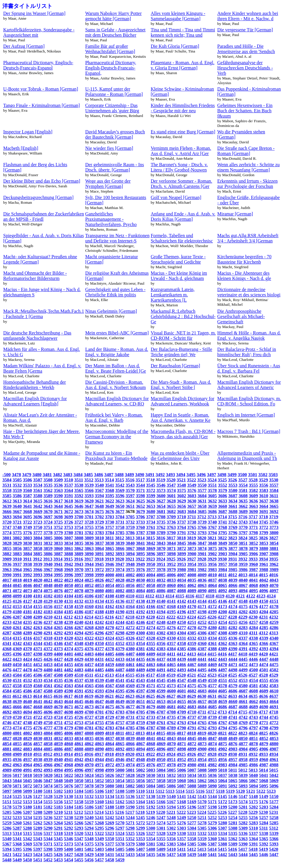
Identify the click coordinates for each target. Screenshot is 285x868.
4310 (243, 633)
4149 (253, 601)
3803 (27, 538)
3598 (140, 496)
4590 (69, 691)
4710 (192, 712)
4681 (171, 707)
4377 (99, 649)
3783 (99, 532)
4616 (58, 696)
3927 (192, 559)
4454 (58, 664)
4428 (69, 659)
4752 (69, 722)
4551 (223, 680)
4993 (48, 770)
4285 (263, 627)
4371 (38, 649)
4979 (182, 765)
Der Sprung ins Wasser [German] (34, 13)
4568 (120, 686)
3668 (27, 511)
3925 (171, 559)
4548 (192, 680)
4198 (202, 612)
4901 (212, 749)
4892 (120, 749)
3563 (58, 490)
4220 (150, 617)
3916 (79, 559)
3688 (233, 511)
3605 (212, 496)
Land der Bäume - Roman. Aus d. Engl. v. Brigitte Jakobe (117, 352)
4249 (171, 622)
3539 (89, 485)
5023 (79, 775)
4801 (17, 733)
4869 (161, 744)
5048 (58, 780)
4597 (140, 691)
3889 (79, 554)
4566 (99, 686)
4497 (223, 670)
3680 (151, 511)
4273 (140, 627)
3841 (140, 543)
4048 (48, 585)
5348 (89, 839)
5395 (17, 849)
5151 (7, 802)
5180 (27, 807)
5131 (79, 796)
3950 (151, 564)
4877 (243, 744)
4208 (27, 617)
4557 (7, 686)
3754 (79, 527)
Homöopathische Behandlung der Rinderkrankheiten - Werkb (35, 385)
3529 (263, 480)
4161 (99, 606)
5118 (220, 791)
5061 (192, 780)
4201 (233, 612)
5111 (150, 791)
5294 (89, 828)
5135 (120, 796)
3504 (7, 480)
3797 (243, 532)
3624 (130, 501)
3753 (69, 527)
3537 (69, 485)
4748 (27, 722)
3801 (7, 538)
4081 (110, 591)
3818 (181, 538)
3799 (263, 532)
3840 (130, 543)
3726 (69, 522)
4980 (192, 765)
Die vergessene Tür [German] (245, 30)
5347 (79, 839)
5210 (58, 812)
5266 (79, 823)
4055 (120, 585)
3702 (99, 517)
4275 (161, 627)
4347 (69, 643)
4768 (233, 722)
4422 (7, 659)
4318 (48, 638)
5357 (182, 839)
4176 (253, 606)
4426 (48, 659)
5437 (171, 854)
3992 (27, 575)
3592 (79, 496)
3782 (89, 532)
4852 (263, 738)
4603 (202, 691)
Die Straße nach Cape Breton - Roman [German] (246, 151)
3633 (223, 501)
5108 (120, 791)
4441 (202, 659)
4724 (58, 717)
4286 (274, 627)
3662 (243, 506)
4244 (120, 622)
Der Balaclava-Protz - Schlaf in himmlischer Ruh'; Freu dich (247, 352)
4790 (182, 728)
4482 (69, 670)
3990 (7, 575)
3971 (89, 569)
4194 (161, 612)
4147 (233, 601)
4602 (192, 691)
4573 (171, 686)
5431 (110, 854)
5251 (202, 817)
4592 (89, 691)
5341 (17, 839)
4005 (161, 575)
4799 (274, 728)
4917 (99, 754)
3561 (38, 490)
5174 (243, 802)
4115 (180, 596)
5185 (79, 807)
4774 (17, 728)
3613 (17, 501)
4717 (263, 712)
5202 (253, 807)
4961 (274, 759)
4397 (27, 654)
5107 (110, 791)
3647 (89, 506)
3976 (140, 569)
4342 (17, 643)
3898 (171, 554)
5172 (223, 802)
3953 (182, 564)
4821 (222, 733)
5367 (7, 844)
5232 (7, 817)
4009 (202, 575)
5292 (69, 828)
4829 (27, 738)
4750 (48, 722)
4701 (99, 712)
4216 (109, 617)
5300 (151, 828)
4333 (202, 638)
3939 (38, 564)
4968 (69, 765)
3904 (233, 554)
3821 (212, 538)
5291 (58, 828)
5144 (212, 796)
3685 (202, 511)
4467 (192, 664)
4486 (110, 670)
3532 (17, 485)
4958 (243, 759)
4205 (274, 612)
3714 (222, 517)
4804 (48, 733)
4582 (263, 686)
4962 (7, 765)
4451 (27, 664)
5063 (212, 780)
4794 (223, 728)
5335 (233, 833)
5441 (212, 854)
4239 (69, 622)
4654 (171, 701)
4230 (253, 617)
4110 (130, 596)
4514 (120, 675)
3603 (192, 496)
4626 (161, 696)
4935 (7, 759)
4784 (120, 728)
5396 (27, 849)
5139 (161, 796)
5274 (161, 823)
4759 (140, 722)
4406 (120, 654)
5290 (48, 828)
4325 (120, 638)
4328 (151, 638)
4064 (212, 585)
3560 (27, 490)
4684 (202, 707)
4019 (27, 580)
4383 (161, 649)
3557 (274, 485)
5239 (79, 817)
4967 (58, 765)
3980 (182, 569)
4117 (200, 596)
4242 (99, 622)
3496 (201, 474)
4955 (212, 759)
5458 (110, 860)
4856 (27, 744)
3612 (7, 501)
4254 (223, 622)
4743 (253, 717)
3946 (110, 564)
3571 (140, 490)
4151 (274, 601)
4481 (58, 670)
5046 (38, 780)
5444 (243, 854)
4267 (79, 627)
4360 (202, 643)
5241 (99, 817)
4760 (151, 722)
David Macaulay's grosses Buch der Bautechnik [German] (115, 134)
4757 (120, 722)
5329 (171, 833)
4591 (79, 691)
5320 (79, 833)
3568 (110, 490)
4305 (192, 633)
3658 (202, 506)
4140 (161, 601)
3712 (202, 517)
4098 (7, 596)
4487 (120, 670)
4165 (140, 606)
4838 (120, 738)
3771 (253, 527)
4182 (38, 612)
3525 (222, 480)
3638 (274, 501)
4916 (89, 754)
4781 (89, 728)
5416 (232, 849)
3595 (110, 496)
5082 (130, 786)
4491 (161, 670)
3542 (120, 485)
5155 (48, 802)
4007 (182, 575)
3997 (79, 575)
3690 (253, 511)
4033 (171, 580)
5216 (120, 812)
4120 (230, 596)
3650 (120, 506)
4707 (161, 712)
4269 (99, 627)
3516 (130, 480)
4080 (99, 591)
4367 (274, 643)
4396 (17, 654)
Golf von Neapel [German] (176, 197)
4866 (130, 744)
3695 (27, 517)
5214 (99, 812)
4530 (7, 680)
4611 (7, 696)
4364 (243, 643)
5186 (89, 807)
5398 (48, 849)
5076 (69, 786)
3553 (233, 485)
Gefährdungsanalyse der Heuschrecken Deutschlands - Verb (245, 68)
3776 (27, 532)
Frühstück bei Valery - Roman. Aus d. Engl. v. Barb (114, 418)
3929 (212, 559)
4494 (192, 670)
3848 (212, 543)
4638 (7, 701)
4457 (89, 664)
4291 (48, 633)
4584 (7, 691)
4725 (69, 717)
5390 (243, 844)
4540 (110, 680)
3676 (110, 511)
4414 (202, 654)
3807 (69, 538)
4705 (140, 712)
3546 (161, 485)
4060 (171, 585)
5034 (192, 775)
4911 (37, 754)
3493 (170, 474)
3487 (109, 474)
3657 (192, 506)
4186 (79, 612)
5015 (274, 770)
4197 (192, 612)
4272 (130, 627)
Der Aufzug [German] (24, 46)
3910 (17, 559)
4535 (58, 680)
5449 (17, 860)
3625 (140, 501)
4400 (58, 654)
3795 (223, 532)
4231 (263, 617)
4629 (192, 696)
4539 (99, 680)
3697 (48, 517)
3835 (79, 543)
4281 (223, 627)
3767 (212, 527)
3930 (222, 559)
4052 (89, 585)
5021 (58, 775)
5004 (161, 770)
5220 (161, 812)
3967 (48, 569)
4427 (58, 659)
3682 (171, 511)
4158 (69, 606)
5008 (202, 770)
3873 (192, 548)
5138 (151, 796)
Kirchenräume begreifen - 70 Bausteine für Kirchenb (244, 259)
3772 (263, 527)
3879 (253, 548)
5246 (151, 817)
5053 (110, 780)
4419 (253, 654)
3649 (110, 506)
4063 (202, 585)
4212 (68, 617)
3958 (233, 564)
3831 (38, 543)
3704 (120, 517)
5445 (253, 854)
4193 (151, 612)
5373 (69, 844)
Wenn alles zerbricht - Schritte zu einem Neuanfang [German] (249, 167)
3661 (233, 506)
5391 (253, 844)
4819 (202, 733)
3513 (99, 480)
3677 (120, 511)
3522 (192, 480)
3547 (171, 485)
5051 (89, 780)
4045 (17, 585)
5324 (120, 833)
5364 (253, 839)
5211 (68, 812)
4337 (243, 638)
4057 (140, 585)
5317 (48, 833)
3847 (202, 543)
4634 (243, 696)
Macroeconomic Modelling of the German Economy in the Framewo (117, 437)
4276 (171, 627)
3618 (69, 501)
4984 (233, 765)
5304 (192, 828)
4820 (212, 733)
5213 (89, 812)
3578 (212, 490)
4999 (110, 770)
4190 (120, 612)
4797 (253, 728)
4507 (48, 675)
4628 (181, 696)
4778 (58, 728)
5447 (274, 854)
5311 (263, 828)
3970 (79, 569)
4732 (140, 717)
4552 (233, 680)
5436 (161, 854)
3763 (171, 527)
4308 (223, 633)
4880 (274, 744)
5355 (161, 839)
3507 (38, 480)
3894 (130, 554)
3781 (79, 532)
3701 (89, 517)
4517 (150, 675)
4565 (89, 686)
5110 (140, 791)
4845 (192, 738)
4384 (171, 649)
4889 (89, 749)
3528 (253, 480)
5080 (110, 786)
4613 (27, 696)
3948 (130, 564)
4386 (192, 649)
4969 (79, 765)
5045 (27, 780)
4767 (223, 722)
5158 (79, 802)
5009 (212, 770)
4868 (151, 744)
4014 (253, 575)
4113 (160, 596)
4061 (182, 585)
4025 (89, 580)
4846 (202, 738)
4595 (120, 691)
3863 (89, 548)
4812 (130, 733)
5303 (182, 828)
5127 (38, 796)
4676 (120, 707)
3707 (151, 517)
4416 (222, 654)
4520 (181, 675)
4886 (58, 749)
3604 (202, 496)
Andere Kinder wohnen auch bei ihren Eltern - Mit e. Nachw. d (248, 16)
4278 (192, 627)
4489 (140, 670)
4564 (79, 686)
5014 (263, 770)
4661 (243, 701)
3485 (88, 474)
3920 (120, 559)
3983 (212, 569)
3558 (7, 490)
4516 (140, 675)
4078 (79, 591)
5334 (223, 833)
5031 (161, 775)
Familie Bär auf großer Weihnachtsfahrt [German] (110, 49)
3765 (192, 527)
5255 (243, 817)
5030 (151, 775)
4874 (212, 744)
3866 (120, 548)
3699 (69, 517)
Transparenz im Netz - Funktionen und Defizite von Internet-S (117, 238)
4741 (233, 717)
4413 (192, 654)
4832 (58, 738)
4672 (79, 707)
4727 (89, 717)
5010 (223, 770)
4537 (79, 680)
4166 (151, 606)
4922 (150, 754)
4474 (263, 664)
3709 (171, 517)
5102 (58, 791)
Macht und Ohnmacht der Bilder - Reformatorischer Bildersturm (35, 276)
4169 (182, 606)
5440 (202, 854)
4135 (110, 601)
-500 (7, 474)
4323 (99, 638)
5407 (140, 849)
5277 (192, 823)
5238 (69, 817)
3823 (232, 538)
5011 (233, 770)
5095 (263, 786)
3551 (212, 485)
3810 (99, 538)
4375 (79, 649)
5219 (150, 812)
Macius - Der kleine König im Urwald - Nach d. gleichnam (179, 276)
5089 (202, 786)
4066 (233, 585)
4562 (58, 686)
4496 (212, 670)
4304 (182, 633)
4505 (27, 675)
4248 (161, 622)
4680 (161, 707)
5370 (38, 844)
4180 (17, 612)
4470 (223, 664)
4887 (69, 749)
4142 (182, 601)
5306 (212, 828)
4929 (222, 754)
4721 (27, 717)
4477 (17, 670)
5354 (151, 839)
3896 (151, 554)
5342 (27, 839)
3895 (140, 554)
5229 (253, 812)
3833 (58, 543)
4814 (150, 733)
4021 (48, 580)
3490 (140, 474)
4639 (17, 701)
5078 (89, 786)
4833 (69, 738)
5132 (89, 796)
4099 (17, 596)
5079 (99, 786)
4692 (7, 712)
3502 (263, 474)
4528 (263, 675)
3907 (263, 554)
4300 (140, 633)
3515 (120, 480)
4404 (99, 654)
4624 (140, 696)
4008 (192, 575)
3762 (161, 527)
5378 (120, 844)
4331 (182, 638)
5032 (171, 775)
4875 (223, 744)
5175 (253, 802)
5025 (99, 775)
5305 (202, 828)
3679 (140, 511)
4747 (17, 722)
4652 (151, 701)
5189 (120, 807)
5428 (79, 854)
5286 (7, 828)
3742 (233, 522)
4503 (7, 675)
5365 (263, 839)
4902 (223, 749)
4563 (69, 686)
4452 (38, 664)
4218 (130, 617)
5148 (253, 796)
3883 (17, 554)
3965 (27, 569)
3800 (274, 532)
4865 (120, 744)
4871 (182, 744)
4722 (38, 717)
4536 (69, 680)
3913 (48, 559)
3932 (243, 559)
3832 (48, 543)
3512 (89, 480)
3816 (161, 538)
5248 (171, 817)
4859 (58, 744)
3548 (182, 485)
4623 (130, 696)
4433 (120, 659)
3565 (79, 490)
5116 (200, 791)
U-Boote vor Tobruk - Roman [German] (41, 89)
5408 (151, 849)
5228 (243, 812)
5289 (38, 828)
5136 (130, 796)
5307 (223, 828)
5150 (274, 796)
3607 (233, 496)
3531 (7, 485)
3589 (48, 496)
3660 (223, 506)
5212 (79, 812)
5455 (79, 860)
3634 (233, 501)
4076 (58, 591)
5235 (38, 817)
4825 (263, 733)
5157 (69, 802)
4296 (99, 633)
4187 (89, 612)
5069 (274, 780)
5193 (161, 807)
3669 (38, 511)
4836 (99, 738)
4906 (263, 749)
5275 (171, 823)
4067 (243, 585)
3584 (274, 490)
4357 (171, 643)
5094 (253, 786)
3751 (48, 527)
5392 (263, 844)
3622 (110, 501)
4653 (161, 701)
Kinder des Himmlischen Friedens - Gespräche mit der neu (183, 108)
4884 (38, 749)
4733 (151, 717)
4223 (181, 617)
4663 (263, 701)
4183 (48, 612)
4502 (274, 670)
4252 (202, 622)
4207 (17, 617)
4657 (202, 701)
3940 (48, 564)
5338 (263, 833)
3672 (69, 511)
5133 (99, 796)
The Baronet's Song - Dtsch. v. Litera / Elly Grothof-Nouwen (179, 167)
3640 (17, 506)
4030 (140, 580)
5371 (48, 844)
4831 (48, 738)
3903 (223, 554)
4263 (38, 627)
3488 (119, 474)
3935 (274, 559)
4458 (99, 664)
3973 (110, 569)
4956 (223, 759)
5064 (223, 780)
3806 (58, 538)
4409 (151, 654)
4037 (212, 580)
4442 (212, 659)
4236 (38, 622)
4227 (222, 617)
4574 (182, 686)
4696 (48, 712)
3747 (7, 527)
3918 (99, 559)
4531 (17, 680)
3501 (253, 474)
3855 (7, 548)
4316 (27, 638)
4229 (243, 617)
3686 (212, 511)
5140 (171, 796)
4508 (58, 675)
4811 (120, 733)
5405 (120, 849)
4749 (38, 722)
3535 (48, 485)
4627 (171, 696)
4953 (192, 759)
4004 (151, 575)
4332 (192, 638)
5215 (109, 812)
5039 (243, 775)
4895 (151, 749)
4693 (17, 712)
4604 (212, 691)
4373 (58, 649)
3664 (263, 506)
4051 (79, 585)
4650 (130, 701)
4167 (161, 606)
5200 (233, 807)
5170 (202, 802)
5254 (233, 817)
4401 (69, 654)
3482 (57, 474)
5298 (130, 828)
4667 (27, 707)
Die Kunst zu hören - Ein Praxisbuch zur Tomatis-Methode (116, 456)
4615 (48, 696)
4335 (223, 638)
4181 (27, 612)
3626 (151, 501)
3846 (192, 543)
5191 (140, 807)
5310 (253, 828)
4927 (202, 754)
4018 (17, 580)
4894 (140, 749)
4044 (7, 585)
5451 (38, 860)
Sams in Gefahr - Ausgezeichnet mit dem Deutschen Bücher (115, 32)
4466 (182, 664)
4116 (190, 596)
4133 (89, 601)
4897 (171, 749)
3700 (79, 517)
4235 (27, 622)
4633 (232, 696)
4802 (27, 733)
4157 (58, 606)
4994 (58, 770)
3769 (233, 527)
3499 (232, 474)
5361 (223, 839)
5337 (253, 833)
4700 (89, 712)
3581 (243, 490)
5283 (253, 823)
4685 (212, 707)
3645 (69, 506)
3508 (48, 480)
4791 (192, 728)
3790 (171, 532)
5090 (212, 786)
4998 (99, 770)
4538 (89, 680)
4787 (151, 728)
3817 (171, 538)
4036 (202, 580)
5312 (274, 828)
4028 (120, 580)
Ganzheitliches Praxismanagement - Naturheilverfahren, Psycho (111, 219)
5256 (253, 817)
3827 (274, 538)
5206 (17, 812)
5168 (182, 802)
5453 (58, 860)
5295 (99, 828)
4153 (17, 606)
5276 (182, 823)
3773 (274, 527)
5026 (110, 775)
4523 (212, 675)
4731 (130, 717)
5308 (233, 828)
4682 (182, 707)
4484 (89, 670)
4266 (69, 627)
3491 (150, 474)
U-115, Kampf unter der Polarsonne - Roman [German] (114, 92)
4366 (263, 643)
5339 (274, 833)
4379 (120, 649)
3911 (27, 559)
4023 (69, 580)
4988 (274, 765)
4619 (89, 696)
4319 (58, 638)
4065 (223, 585)
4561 (48, 686)
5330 (182, 833)
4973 (120, 765)
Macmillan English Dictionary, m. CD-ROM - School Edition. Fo (249, 401)
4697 (58, 712)
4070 (274, 585)
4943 (89, 759)
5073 (38, 786)
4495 (202, 670)
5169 (192, 802)
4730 (120, 717)
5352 (130, 839)
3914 (58, 559)
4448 (274, 659)
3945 (99, 564)
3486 (98, 474)
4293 (69, 633)
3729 (99, 522)
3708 (161, 517)
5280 (223, 823)
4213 (79, 617)
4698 (69, 712)
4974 (130, 765)
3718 (263, 517)
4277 (182, 627)
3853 (263, 543)
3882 (7, 554)
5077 (79, 786)
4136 (120, 601)
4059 (161, 585)
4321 (79, 638)
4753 (79, 722)
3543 (130, 485)
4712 (212, 712)
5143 (202, 796)
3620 (89, 501)
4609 (263, 691)
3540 (99, 485)
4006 (171, 575)
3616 (48, 501)
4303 (171, 633)
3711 (192, 517)
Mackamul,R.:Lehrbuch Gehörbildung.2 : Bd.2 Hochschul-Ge (183, 316)
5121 (251, 791)
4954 (202, 759)
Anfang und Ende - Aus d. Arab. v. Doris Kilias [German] (183, 216)
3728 (89, 522)
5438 (182, 854)
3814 (140, 538)
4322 (89, 638)
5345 (58, 839)
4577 (212, 686)
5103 (69, 791)
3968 (58, 569)
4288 (17, 633)
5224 (202, 812)
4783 (110, 728)
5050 (79, 780)
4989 (7, 770)
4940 (58, 759)
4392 (253, 649)
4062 (192, 585)
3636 (253, 501)
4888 (79, 749)
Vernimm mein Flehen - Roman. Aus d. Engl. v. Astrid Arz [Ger (181, 151)
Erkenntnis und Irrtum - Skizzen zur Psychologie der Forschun (248, 184)
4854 (7, 744)
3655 (171, 506)
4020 (38, 580)
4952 (182, 759)
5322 (99, 833)
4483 (79, 670)
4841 (151, 738)
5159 (89, 802)
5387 (212, 844)
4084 (140, 591)
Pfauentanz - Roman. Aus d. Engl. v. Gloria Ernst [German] (183, 65)
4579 (233, 686)
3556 (263, 485)
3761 (151, 527)
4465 (171, 664)
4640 (27, 701)
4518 (161, 675)
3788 (151, 532)
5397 (38, 849)
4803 (38, 733)
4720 (17, 717)
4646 (89, 701)
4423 (17, 659)
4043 (274, 580)
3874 (202, 548)
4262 (27, 627)
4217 (120, 617)
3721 (17, 522)
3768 (223, 527)
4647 (99, 701)
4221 (161, 617)
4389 (223, 649)
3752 (58, 527)
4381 (140, 649)
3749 (27, 527)
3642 (38, 506)
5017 (17, 775)
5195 (182, 807)
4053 (99, 585)
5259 (7, 823)
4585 (17, 691)
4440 (192, 659)
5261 (27, 823)
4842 (161, 738)
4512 (99, 675)
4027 (110, 580)
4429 (79, 659)
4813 (140, 733)
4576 (202, 686)
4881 (7, 749)
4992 (38, 770)
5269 (110, 823)
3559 (17, 490)
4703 (120, 712)
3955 (202, 564)
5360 (212, 839)
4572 (161, 686)
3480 (37, 474)
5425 (48, 854)
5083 (140, 786)
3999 (99, 575)
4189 (110, 612)
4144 (202, 601)
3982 (202, 569)
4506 (38, 675)
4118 (210, 596)
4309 (233, 633)
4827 (7, 738)
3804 (38, 538)
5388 (223, 844)
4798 (263, 728)
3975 (130, 569)
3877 (233, 548)
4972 (110, 765)
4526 (243, 675)
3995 (58, 575)
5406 (130, 849)
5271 (130, 823)
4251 (192, 622)
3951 (161, 564)
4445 (243, 659)
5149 (263, 796)
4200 (223, 612)
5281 (233, 823)
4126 (17, 601)
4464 (161, 664)
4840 (140, 738)
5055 (130, 780)
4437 (161, 659)
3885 (38, 554)
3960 (253, 564)
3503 (273, 474)
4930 (232, 754)
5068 (263, 780)
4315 (17, 638)
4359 (192, 643)
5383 (171, 844)
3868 (140, 548)
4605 (223, 691)
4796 (243, 728)
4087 (171, 591)
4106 (89, 596)
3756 (99, 527)
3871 (171, 548)
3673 (79, 511)
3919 (109, 559)
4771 (263, 722)
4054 (110, 585)
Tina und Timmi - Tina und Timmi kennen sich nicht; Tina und (183, 32)
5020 (48, 775)
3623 (120, 501)
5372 (58, 844)
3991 (17, 575)
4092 (223, 591)
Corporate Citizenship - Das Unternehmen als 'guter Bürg (112, 108)
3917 (89, 559)
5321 (89, 833)
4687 (233, 707)
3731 (120, 522)
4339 (263, 638)
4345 (48, 643)
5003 (151, 770)
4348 (79, 643)
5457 (99, 860)
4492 (171, 670)
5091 (223, 786)
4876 (233, 744)
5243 (120, 817)
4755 (99, 722)
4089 (192, 591)
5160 (99, 802)
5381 (151, 844)
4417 (232, 654)
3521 (181, 480)
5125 (17, 796)
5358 (192, 839)
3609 (253, 496)
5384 (182, 844)
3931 (232, 559)
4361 (212, 643)
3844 (171, 543)
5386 (202, 844)
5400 (69, 849)
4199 (212, 612)
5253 (223, 817)
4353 (130, 643)
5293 (79, 828)
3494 (181, 474)
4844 (182, 738)
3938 (27, 564)
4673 (89, 707)
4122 (251, 596)
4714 (232, 712)
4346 (58, 643)
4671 (69, 707)
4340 (274, 638)
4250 (182, 622)
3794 (212, 532)
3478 (17, 474)
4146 (223, 601)
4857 (38, 744)
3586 (17, 496)
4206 (7, 617)
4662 (253, 701)
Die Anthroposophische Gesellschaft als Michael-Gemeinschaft (241, 316)
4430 (89, 659)
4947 (130, 759)
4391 (243, 649)
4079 (89, 591)
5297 (120, 828)
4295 (89, 633)
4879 (263, 744)
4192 (140, 612)
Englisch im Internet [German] (246, 415)
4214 (89, 617)
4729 (110, 717)
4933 (263, 754)
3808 (79, 538)
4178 (274, 606)
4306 (202, 633)
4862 (89, 744)
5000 (120, 770)
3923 (150, 559)
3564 (69, 490)
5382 (161, 844)
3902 (212, 554)
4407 (130, 654)
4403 (89, 654)
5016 (7, 775)
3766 (202, 527)
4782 (99, 728)
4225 (202, 617)
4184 (58, 612)
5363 (243, 839)
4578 (223, 686)
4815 (161, 733)
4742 (243, 717)
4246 (140, 622)
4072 (17, 591)
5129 (58, 796)
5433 (130, 854)
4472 (243, 664)
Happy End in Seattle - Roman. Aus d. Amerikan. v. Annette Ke (181, 418)
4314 (7, 638)
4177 (263, 606)
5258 (274, 817)
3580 (233, 490)
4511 (89, 675)
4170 (192, 606)
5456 (89, 860)
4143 (192, 601)
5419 (263, 849)
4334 (212, 638)
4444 (233, 659)
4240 (79, 622)
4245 (130, 622)
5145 (223, 796)
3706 (140, 517)
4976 (151, 765)
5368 (17, 844)
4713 (222, 712)
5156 (58, 802)
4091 (212, 591)
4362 (223, 643)
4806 (69, 733)
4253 (212, 622)
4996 (79, 770)
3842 (151, 543)
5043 (7, 780)
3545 (151, 485)
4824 (253, 733)
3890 (89, 554)
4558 (17, 686)
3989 (274, 569)
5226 (222, 812)
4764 (192, 722)
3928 (202, 559)
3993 (38, 575)
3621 (99, 501)
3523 (202, 480)
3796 (233, 532)
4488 (130, 670)
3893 (120, 554)
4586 (27, 691)
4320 (69, 638)
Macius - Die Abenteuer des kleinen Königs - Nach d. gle (244, 276)
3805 (48, 538)
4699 (79, 712)
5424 (38, 854)
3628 (171, 501)
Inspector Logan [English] (28, 132)
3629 (182, 501)
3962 (274, 564)
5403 (99, 849)
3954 (192, 564)
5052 (99, 780)
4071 (7, 591)
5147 (243, 796)
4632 (222, 696)
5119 (230, 791)
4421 (274, 654)
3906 (253, 554)
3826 (263, 538)
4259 (274, 622)
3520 (171, 480)
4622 (120, 696)
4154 (27, 606)
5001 (130, 770)
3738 (192, 522)
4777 (48, 728)
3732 (130, 522)
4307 (212, 633)
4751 (58, 722)
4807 (79, 733)
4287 (7, 633)
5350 (110, 839)
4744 (263, 717)
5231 (274, 812)
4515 (130, 675)
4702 (110, 712)
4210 (48, 617)
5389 (233, 844)
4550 (212, 680)
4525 (232, 675)
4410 (161, 654)
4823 (243, 733)
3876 (223, 548)
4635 (253, 696)
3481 (47, 474)
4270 (110, 627)
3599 (151, 496)
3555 (253, 485)
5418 (253, 849)
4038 (223, 580)
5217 (130, 812)
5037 (223, 775)
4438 (171, 659)
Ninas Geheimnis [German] (111, 311)
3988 (263, 569)
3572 (151, 490)
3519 (161, 480)
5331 (192, 833)
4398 (38, 654)
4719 (7, 717)
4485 (99, 670)
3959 (243, 564)
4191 (130, 612)
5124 (7, 796)
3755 (89, 527)
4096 (263, 591)
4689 (253, 707)
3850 (233, 543)
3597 (130, 496)
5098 (17, 791)
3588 (38, 496)
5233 (17, 817)
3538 (79, 485)
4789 (171, 728)
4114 (170, 596)
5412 (192, 849)
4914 (68, 754)
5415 (222, 849)
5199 (223, 807)
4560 (38, 686)
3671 (58, 511)
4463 (151, 664)
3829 (17, 543)
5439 (192, 854)
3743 (243, 522)
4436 (151, 659)
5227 (232, 812)
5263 (48, 823)
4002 (130, 575)
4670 (58, 707)
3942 (69, 564)
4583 (274, 686)
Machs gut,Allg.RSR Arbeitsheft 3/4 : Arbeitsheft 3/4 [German (248, 238)
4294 (79, 633)
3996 (69, 575)
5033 (182, 775)
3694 (17, 517)
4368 (7, 649)
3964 (17, 569)
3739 (202, 522)
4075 (48, 591)
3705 (130, 517)
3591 (69, 496)
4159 (79, 606)
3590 (58, 496)
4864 (110, 744)
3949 (140, 564)
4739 (212, 717)
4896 (161, 749)
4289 (27, 633)
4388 (212, 649)
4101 (38, 596)
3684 (192, 511)
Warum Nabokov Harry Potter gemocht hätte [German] (113, 16)
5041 (263, 775)
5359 (202, 839)
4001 (120, 575)
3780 (69, 532)
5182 (48, 807)
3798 (253, 532)
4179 (7, 612)
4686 (223, 707)
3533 (27, 485)
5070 (7, 786)
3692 (274, 511)
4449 (7, 664)
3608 (243, 496)
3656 (182, 506)
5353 (140, 839)
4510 (79, 675)
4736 (182, 717)
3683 (182, 511)
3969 (69, 569)
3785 (120, 532)
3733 (140, 522)
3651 (130, 506)
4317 (38, 638)
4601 (182, 691)
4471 (233, 664)
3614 (27, 501)
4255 (233, 622)
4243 (110, 622)
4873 (202, 744)
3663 (253, 506)
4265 (58, 627)
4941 (69, 759)
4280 (212, 627)
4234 (17, 622)
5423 (27, 854)
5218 (140, 812)
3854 (274, 543)
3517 (140, 480)
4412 (181, 654)
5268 (99, 823)
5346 (69, 839)
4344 (38, 643)
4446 (253, 659)
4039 (233, 580)
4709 (182, 712)
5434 (140, 854)
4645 (79, 701)
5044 (17, 780)
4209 (38, 617)
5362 (233, 839)
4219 (140, 617)
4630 (202, 696)
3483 (68, 474)
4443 (223, 659)
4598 (151, 691)
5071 (17, 786)
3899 (182, 554)
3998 (89, 575)
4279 (202, 627)
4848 (223, 738)
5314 (17, 833)
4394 (274, 649)
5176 (263, 802)
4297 (110, 633)
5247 (161, 817)
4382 (151, 649)
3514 (109, 480)
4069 (263, 585)
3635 (243, 501)
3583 (263, 490)
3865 (110, 548)
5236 (48, 817)
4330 (171, 638)
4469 (212, 664)
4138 (140, 601)
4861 (79, 744)
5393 (274, 844)
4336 (233, 638)
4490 (151, 670)
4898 (182, 749)
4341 (7, 643)
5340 (7, 839)
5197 (202, 807)
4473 (253, 664)
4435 (140, 659)
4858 (48, 744)
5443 (233, 854)
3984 (223, 569)
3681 (161, 511)
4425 (38, 659)
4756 (110, 722)
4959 (253, 759)
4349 (89, 643)
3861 (69, 548)
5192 (151, 807)
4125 (7, 601)
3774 (7, 532)
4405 (110, 654)
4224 (192, 617)
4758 (130, 722)
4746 (7, 722)
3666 (7, 511)
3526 (232, 480)
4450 (17, 664)
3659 (212, 506)
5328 (161, 833)
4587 (38, 691)
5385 (192, 844)
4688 (243, 707)
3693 (7, 517)
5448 (7, 860)
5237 (58, 817)
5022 (69, 775)
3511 (79, 480)
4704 (130, 712)
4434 (130, 659)
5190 (130, 807)
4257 (253, 622)
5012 (243, 770)
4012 (232, 575)
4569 (130, 686)
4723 (48, 717)
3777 (38, 532)
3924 (161, 559)
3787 (140, 532)
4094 (243, 591)
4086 (161, 591)
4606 (233, 691)
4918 (109, 754)
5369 (27, 844)
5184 (69, 807)
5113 (170, 791)
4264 (48, 627)
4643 (58, 701)
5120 (240, 791)
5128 (48, 796)
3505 (17, 480)
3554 (243, 485)
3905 (243, 554)
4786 (140, 728)
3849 (223, 543)
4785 (130, 728)
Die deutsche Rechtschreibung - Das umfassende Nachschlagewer (37, 336)
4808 (89, 733)
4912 (48, 754)
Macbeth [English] (21, 148)
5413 (202, 849)
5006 (182, 770)
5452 (48, 860)
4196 (182, 612)
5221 (171, 812)
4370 (27, 649)
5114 (180, 791)
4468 (202, 664)
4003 (140, 575)
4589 (58, 691)
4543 (140, 680)
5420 (274, 849)
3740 (212, 522)
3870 (161, 548)
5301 (161, 828)
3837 (99, 543)
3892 (110, 554)
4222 (171, 617)
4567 (110, 686)
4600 (171, 691)
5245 (140, 817)
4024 (79, 580)
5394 (7, 849)
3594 (99, 496)
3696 (38, 517)
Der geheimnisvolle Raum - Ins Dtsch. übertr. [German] (115, 167)
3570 (130, 490)
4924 (171, 754)
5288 (27, 828)
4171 (202, 606)
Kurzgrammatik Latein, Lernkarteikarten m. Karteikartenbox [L (173, 295)
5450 (27, 860)
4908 (7, 754)
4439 (182, 659)
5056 (140, 780)
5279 (212, 823)
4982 (212, 765)
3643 (48, 506)
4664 (274, 701)
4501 (263, 670)
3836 (89, 543)
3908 (274, 554)
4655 (182, 701)
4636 (263, 696)
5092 (233, 786)
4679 (151, 707)
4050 (69, 585)
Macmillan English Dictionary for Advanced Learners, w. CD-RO (117, 401)
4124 (271, 596)
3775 (17, 532)
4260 (7, 627)
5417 (243, 849)
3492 (160, 474)
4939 (48, 759)
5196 (192, 807)
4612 (17, 696)
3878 (243, 548)
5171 (212, 802)
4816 (171, 733)
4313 (274, 633)
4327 (140, 638)
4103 (58, 596)
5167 (171, 802)
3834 (69, 543)
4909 (17, 754)
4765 (202, 722)
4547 (182, 680)
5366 (274, 839)
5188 (110, 807)
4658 (212, 701)
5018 (27, 775)
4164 (130, 606)
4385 (182, 649)
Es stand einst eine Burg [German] (183, 132)
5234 (27, 817)
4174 (233, 606)
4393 (263, 649)
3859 (48, 548)
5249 (182, 817)
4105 (79, 596)
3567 (99, 490)
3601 (171, 496)
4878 (253, 744)
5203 (263, 807)
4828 (17, 738)
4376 (89, 649)
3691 (263, 511)
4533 (38, 680)
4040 (243, 580)
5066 (243, 780)
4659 (223, 701)
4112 (150, 596)
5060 (182, 780)
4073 (27, 591)
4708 (171, 712)
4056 (130, 585)
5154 (38, 802)
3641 (27, 506)
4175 (243, 606)
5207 (27, 812)
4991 (27, 770)
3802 (17, 538)
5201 (243, 807)
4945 (110, 759)
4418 (243, 654)
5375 (89, 844)
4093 (233, 591)
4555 (263, 680)
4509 (69, 675)
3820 (202, 538)
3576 (192, 490)
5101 (48, 791)
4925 (181, 754)
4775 (27, 728)
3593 (89, 496)
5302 (171, 828)
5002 (140, 770)
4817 (181, 733)
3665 (274, 506)
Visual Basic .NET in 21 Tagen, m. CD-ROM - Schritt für (183, 336)
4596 (130, 691)
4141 (171, 601)
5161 (110, 802)
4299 (130, 633)
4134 (99, 601)
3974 (120, 569)
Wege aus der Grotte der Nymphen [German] (108, 184)
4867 (140, 744)
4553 (243, 680)
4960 (263, 759)
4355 (151, 643)
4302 (161, 633)
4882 (17, 749)
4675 (110, 707)
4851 (253, 738)
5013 (253, 770)
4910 (27, 754)
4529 (274, 675)
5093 (243, 786)
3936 (7, 564)
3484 (78, 474)
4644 (69, 701)
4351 (110, 643)
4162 (110, 606)
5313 (7, 833)
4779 (69, 728)
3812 (120, 538)
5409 (161, 849)
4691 (274, 707)
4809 (99, 733)
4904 (243, 749)
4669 (48, 707)
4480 (48, 670)
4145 (212, 601)
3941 (58, 564)
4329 (161, 638)
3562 (48, 490)
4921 (140, 754)
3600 (161, 496)
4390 (233, 649)
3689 (243, 511)
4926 (192, 754)
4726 (79, 717)
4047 (38, 585)
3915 (68, 559)
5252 (212, 817)
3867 (130, 548)
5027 (120, 775)
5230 (263, 812)
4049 (58, 585)
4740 (223, 717)
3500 (242, 474)
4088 (182, 591)
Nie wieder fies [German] (109, 148)
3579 (223, 490)
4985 (243, 765)
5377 (110, 844)
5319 (69, 833)
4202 (243, 612)
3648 (99, 506)
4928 (212, 754)
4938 (38, 759)
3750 (38, 527)
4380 (130, 649)
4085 (151, 591)
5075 (58, 786)
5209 (48, 812)
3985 (233, 569)
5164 (140, 802)
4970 (89, 765)
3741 (223, 522)
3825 (253, 538)
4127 (27, 601)
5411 (181, 849)
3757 (110, 527)
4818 (192, 733)
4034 (182, 580)
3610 (263, 496)
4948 (140, 759)
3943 (79, 564)
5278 (202, 823)
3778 (48, 532)
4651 (140, 701)
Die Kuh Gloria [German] (175, 46)
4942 (79, 759)
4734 (161, 717)
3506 (27, 480)
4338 (253, 638)
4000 (110, 575)
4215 (99, 617)
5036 (212, 775)
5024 (89, 775)
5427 (69, 854)
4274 (151, 627)
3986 (243, 569)
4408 (140, 654)
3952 (171, 564)
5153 (27, 802)
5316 (38, 833)
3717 (253, 517)
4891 (110, 749)
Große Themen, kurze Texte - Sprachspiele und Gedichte (178, 259)
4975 (140, 765)
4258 (263, 622)
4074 (38, 591)
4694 (27, 712)
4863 (99, 744)
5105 (89, 791)
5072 (27, 786)
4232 (274, 617)
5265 (69, 823)
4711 (202, 712)
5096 (274, 786)
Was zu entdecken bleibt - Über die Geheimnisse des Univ (180, 456)
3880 (263, 548)
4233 (7, 622)
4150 (263, 601)
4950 (161, 759)
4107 (99, 596)
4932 (253, 754)
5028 (130, 775)
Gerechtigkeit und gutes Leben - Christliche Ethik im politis (115, 292)
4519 (171, 675)
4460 (120, 664)
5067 (253, 780)
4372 (48, 649)
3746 (274, 522)
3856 (17, 548)
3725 (58, 522)
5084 (151, 786)
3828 (7, 543)
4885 (48, 749)
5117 (210, 791)
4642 (48, 701)
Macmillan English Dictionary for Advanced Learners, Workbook (182, 401)
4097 (274, 591)
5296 (110, 828)
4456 (79, 664)
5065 (233, 780)
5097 (7, 791)
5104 (79, 791)
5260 (17, 823)
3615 (38, 501)
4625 (150, 696)
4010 (212, 575)
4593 (99, 691)
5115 (190, 791)
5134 (110, 796)
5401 (79, 849)
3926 (181, 559)
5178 (7, 807)
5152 (17, 802)
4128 (38, 601)
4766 (212, 722)
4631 (212, 696)
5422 (17, 854)
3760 (140, 527)
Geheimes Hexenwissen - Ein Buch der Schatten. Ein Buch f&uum (245, 111)
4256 (243, 622)
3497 (211, 474)
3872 (182, 548)
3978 (161, 569)
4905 (253, 749)
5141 (182, 796)
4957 (233, 759)
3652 (140, 506)
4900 (202, 749)
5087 (182, 786)
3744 (253, 522)
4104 (69, 596)
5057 (151, 780)
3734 (151, 522)
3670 (48, 511)
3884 (27, 554)
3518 (150, 480)
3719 (274, 517)
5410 (171, 849)
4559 (27, 686)
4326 (130, 638)
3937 (17, 564)
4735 (171, 717)
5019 (38, 775)
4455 (69, 664)
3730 (110, 522)
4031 (151, 580)
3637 (263, 501)
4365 (253, 643)
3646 (79, 506)
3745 (263, 522)
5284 (263, 823)
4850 (243, 738)
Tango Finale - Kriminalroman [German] (42, 105)
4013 (243, 575)
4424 (27, 659)
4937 (27, 759)
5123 (271, 791)
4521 (192, 675)
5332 (202, 833)
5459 (120, 860)
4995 (69, 770)
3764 (182, 527)
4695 (38, 712)
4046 (27, 585)
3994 (48, 575)
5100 (38, 791)
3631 (202, 501)
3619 (79, 501)
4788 (161, 728)
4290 (38, 633)
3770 (243, 527)
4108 (110, 596)
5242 (110, 817)
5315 (27, 833)
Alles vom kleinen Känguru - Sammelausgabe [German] (178, 16)
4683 (192, 707)
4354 (140, 643)
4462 (140, 664)
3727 (79, 522)
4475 (274, 664)
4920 (130, 754)
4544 (151, 680)
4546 (171, 680)
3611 (274, 496)
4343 (27, 643)
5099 (27, 791)
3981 (192, 569)
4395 (7, 654)
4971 (99, 765)
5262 (38, 823)
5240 (89, 817)
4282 (233, 627)
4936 (17, 759)
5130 (69, 796)
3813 (130, 538)
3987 (253, 569)
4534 (48, 680)
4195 (171, 612)
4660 (233, 701)
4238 (58, 622)
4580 (243, 686)
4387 (202, 649)
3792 (192, 532)
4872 (192, 744)
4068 (253, 585)
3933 (253, 559)
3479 (27, 474)
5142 (192, 796)
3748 (17, 527)
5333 (212, 833)
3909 (7, 559)
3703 (110, 517)
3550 (202, 485)
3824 (243, 538)
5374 (79, 844)
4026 (99, 580)
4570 (140, 686)
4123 (261, 596)
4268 (89, 627)
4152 (7, 606)
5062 (202, 780)
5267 (89, 823)
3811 (109, 538)
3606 (223, 496)
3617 (58, 501)
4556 (274, 680)
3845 (182, 543)
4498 (233, 670)
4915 (79, 754)
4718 (274, 712)
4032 (161, 580)
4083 (130, 591)
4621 (109, 696)
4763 (182, 722)
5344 (48, 839)
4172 (212, 606)
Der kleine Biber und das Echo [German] (42, 181)
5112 (160, 791)
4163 (120, 606)
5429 (89, 854)
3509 (58, 480)
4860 (69, 744)
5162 (120, 802)
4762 (171, 722)
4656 (192, 701)
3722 (27, 522)
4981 (202, 765)
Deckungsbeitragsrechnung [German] (38, 197)
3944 (89, 564)
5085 (161, 786)
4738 (202, 717)
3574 (171, 490)
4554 (253, 680)
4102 (48, 596)
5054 (120, 780)
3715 (232, 517)
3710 (182, 517)
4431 (99, 659)
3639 (7, 506)
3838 (110, 543)
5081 (120, 786)
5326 (140, 833)
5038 (233, 775)
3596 (120, 496)
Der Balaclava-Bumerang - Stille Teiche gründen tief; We (181, 352)
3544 (140, 485)
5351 (120, 839)
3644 (58, 506)
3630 (192, 501)
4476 (7, 670)
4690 (263, 707)
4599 (161, 691)
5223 (192, 812)
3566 (89, 490)
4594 (110, 691)
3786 (130, 532)
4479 (38, 670)
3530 (274, 480)
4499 (243, 670)
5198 (212, 807)
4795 (233, 728)
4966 (48, 765)
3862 (79, 548)
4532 (27, 680)
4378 (110, 649)
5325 (130, 833)
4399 (48, 654)
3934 (263, 559)
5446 (263, 854)
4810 (110, 733)
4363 (233, 643)
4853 (274, 738)
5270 (120, 823)
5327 (151, 833)
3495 (191, 474)
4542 (130, 680)
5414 (212, 849)
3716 (243, 517)
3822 (222, 538)
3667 (17, 511)
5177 (274, 802)
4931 (243, 754)
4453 (48, 664)
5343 (38, 839)
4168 (171, 606)
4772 (274, 722)
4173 (223, 606)
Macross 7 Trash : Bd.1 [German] (249, 431)
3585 (7, 496)
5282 (243, 823)
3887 (58, 554)
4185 (69, 612)
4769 (243, 722)
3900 (192, 554)
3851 (243, 543)
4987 (263, 765)
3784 (110, 532)
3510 (69, 480)
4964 (27, 765)
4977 (161, 765)
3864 (99, 548)
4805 (58, 733)
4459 (110, 664)
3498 (222, 474)
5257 (263, 817)
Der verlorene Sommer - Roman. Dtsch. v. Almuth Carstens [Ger (181, 184)
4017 (7, 580)
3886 (48, 554)
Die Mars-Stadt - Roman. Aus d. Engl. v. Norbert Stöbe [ (181, 385)
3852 (253, 543)
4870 (171, 744)
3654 (161, 506)
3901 (202, 554)
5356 (171, 839)
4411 (171, 654)
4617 (68, 696)
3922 (140, 559)
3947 (120, 564)
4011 (222, 575)
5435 (151, 854)
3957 (223, 564)
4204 (263, 612)
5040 (253, 775)
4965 (38, 765)
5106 (99, 791)
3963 (7, 569)
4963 (17, 765)
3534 (38, 485)
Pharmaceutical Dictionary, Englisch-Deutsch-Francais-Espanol (38, 65)
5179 (17, 807)
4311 (253, 633)
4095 (253, 591)
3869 (151, 548)
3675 (99, 511)
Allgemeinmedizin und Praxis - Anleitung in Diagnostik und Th (247, 456)
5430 (99, 854)
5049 (69, 780)
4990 (17, 770)
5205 (7, 812)
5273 (151, 823)
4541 (120, 680)
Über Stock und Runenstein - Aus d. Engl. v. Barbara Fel (249, 368)
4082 (120, 591)
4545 (161, 680)
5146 (233, 796)
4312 (263, 633)
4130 (58, 601)
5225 (212, 812)
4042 (263, 580)
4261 (17, 627)
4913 (58, 754)
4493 (182, 670)
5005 (171, 770)
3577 (202, 490)
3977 (151, 569)
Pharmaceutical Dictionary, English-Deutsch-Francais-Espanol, (111, 68)
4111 (140, 596)
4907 (274, 749)
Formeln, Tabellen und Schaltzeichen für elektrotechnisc (182, 238)
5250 (192, 817)
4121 (240, 596)
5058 (161, 780)
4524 (222, 675)
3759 (130, 527)
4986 (253, 765)
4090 (202, 591)
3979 (171, 569)
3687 (223, 511)
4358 (182, 643)
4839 (130, 738)
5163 (130, 802)
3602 (182, 496)
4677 (130, 707)
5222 (181, 812)
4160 (89, 606)
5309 (243, 828)
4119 (220, 596)
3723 (38, 522)
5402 (89, 849)
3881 (274, 548)
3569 (120, 490)
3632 (212, 501)
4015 (263, 575)
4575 (192, 686)
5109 (130, 791)
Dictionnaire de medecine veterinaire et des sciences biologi (249, 292)
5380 (140, 844)
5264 (58, 823)
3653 (151, 506)
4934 (274, 754)
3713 (212, 517)
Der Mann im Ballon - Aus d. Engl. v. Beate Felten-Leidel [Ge (116, 368)
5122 (261, 791)
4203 (253, 612)
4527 (253, 675)
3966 (38, 569)
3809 (89, 538)
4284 (253, 627)
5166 (161, 802)
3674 (89, 511)
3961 (263, 564)
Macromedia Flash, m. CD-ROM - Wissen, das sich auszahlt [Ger (183, 434)
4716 (253, 712)
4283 (243, 627)
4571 (151, 686)
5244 (130, 817)
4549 (202, 680)
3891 (99, 554)
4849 (233, 738)
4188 (99, 612)
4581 (253, 686)
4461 (130, 664)
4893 (130, 749)
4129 (48, 601)
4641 (38, 701)
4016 (274, 575)
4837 (110, 738)
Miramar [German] (235, 214)
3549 (192, 485)
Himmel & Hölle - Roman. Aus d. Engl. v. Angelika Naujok (249, 336)
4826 (274, 733)
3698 (58, 517)
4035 (192, 580)
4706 (151, 712)
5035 (202, 775)
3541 (110, 485)
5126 (27, 796)
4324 (110, 638)
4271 (120, 627)
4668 (38, 707)
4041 (253, 580)
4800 (7, 733)
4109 (120, 596)
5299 (140, 828)
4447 (263, 659)
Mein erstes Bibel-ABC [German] (117, 333)
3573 (161, 490)
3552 (223, 485)
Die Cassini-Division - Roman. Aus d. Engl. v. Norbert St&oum (115, 385)
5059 (171, 780)
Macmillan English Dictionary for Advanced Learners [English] (35, 401)
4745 (274, 717)
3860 (58, 548)
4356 (161, 643)
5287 (17, 828)
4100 (27, 596)
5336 (243, 833)
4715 (243, 712)
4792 (202, 728)
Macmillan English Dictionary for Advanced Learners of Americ (249, 385)
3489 (129, 474)
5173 (233, 802)
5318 (58, 833)
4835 (89, 738)
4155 (38, 606)
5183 (58, 807)
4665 (7, 707)
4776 (38, 728)
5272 (140, 823)
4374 (69, 649)
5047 (48, 780)
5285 (274, 823)
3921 (130, 559)
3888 (69, 554)
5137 (140, 796)
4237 (48, 622)
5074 (48, 786)
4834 (79, 738)
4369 (17, 649)
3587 (27, 496)
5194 (171, 807)
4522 (202, 675)
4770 (253, 722)
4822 (232, 733)
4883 (27, 749)
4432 (110, 659)
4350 (99, 643)
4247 (151, 622)
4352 (120, 643)
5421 (7, 854)
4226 (212, 617)
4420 (263, 654)
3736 (171, 522)
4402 (79, 654)
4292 (58, 633)
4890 (99, 749)
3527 (243, 480)
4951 (171, 759)
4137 (130, 601)
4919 (120, 754)
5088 (192, 786)
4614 (37, 696)
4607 (243, 691)
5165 (151, 802)
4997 (89, 770)
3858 (38, 548)
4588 (48, 691)
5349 (99, 839)
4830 (38, 738)
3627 (161, 501)
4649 (120, 701)
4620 (99, 696)
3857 (27, 548)
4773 (7, 728)
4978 (171, 765)
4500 (253, 670)
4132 (79, 601)
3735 (161, 522)
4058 (151, 585)
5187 (99, 807)
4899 (192, 749)
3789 (161, 532)
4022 (58, 580)
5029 (140, 775)
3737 (182, 522)
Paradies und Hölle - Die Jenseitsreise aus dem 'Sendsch (246, 49)
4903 (233, 749)
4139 (151, 601)
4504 (17, 675)
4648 (110, 701)
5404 (110, 849)
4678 (140, 707)
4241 (89, 622)
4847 (212, 738)
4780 (79, 728)
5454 (69, 860)
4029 (130, 580)
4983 (223, 765)
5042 (274, 775)
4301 (151, 633)
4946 (120, 759)
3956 (212, 564)
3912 (37, 559)
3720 (7, 522)
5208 (38, 812)
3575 (182, 490)
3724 (48, 522)
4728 (99, 717)
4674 (99, 707)
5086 (171, 786)
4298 (120, 633)
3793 (202, 532)
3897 (161, 554)
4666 (17, 707)
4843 (171, 738)
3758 (120, 527)
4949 (151, 759)
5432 (120, 854)
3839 (120, 543)
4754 (89, 722)
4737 (192, 717)
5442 (223, 854)
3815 (150, 538)
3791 (182, 532)
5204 (274, 807)
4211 (58, 617)
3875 (212, 548)
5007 (192, 770)
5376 (99, 844)
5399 (58, 849)
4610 (274, 691)
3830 (27, 543)
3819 (192, 538)
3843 (161, 543)
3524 (212, 480)
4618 (79, 696)
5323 (110, 833)
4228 (232, 617)
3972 (99, 569)
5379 (130, 844)
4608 (253, 691)
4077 (69, 591)
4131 (69, 601)
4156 (48, 606)
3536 (58, 485)
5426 (58, 854)
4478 (27, 670)
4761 (161, 722)
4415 (212, 654)
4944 (99, 759)
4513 (109, 675)
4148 (243, 601)
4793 (212, 728)
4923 (161, 754)
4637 (274, 696)
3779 (58, 532)
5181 (38, 807)
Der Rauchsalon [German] (175, 366)
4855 (17, 744)
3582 (253, 490)
